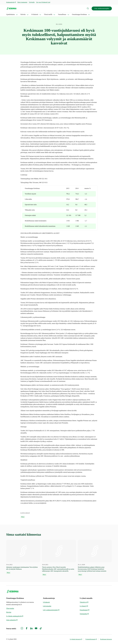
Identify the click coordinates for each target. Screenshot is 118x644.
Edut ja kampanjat (22, 2)
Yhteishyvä (84, 602)
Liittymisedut (47, 606)
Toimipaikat (84, 614)
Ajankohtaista (10, 14)
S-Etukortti (35, 14)
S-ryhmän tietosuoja (76, 639)
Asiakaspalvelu (11, 2)
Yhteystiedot (10, 608)
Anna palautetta (12, 620)
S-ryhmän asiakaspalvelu (15, 616)
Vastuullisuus (62, 14)
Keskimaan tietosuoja (106, 639)
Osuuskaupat (85, 610)
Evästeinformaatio (91, 639)
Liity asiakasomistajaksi (102, 8)
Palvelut (23, 14)
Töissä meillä (48, 14)
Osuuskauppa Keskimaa (79, 14)
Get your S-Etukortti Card (43, 2)
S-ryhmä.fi (84, 606)
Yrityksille (32, 2)
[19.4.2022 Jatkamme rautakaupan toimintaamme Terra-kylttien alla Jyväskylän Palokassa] (23, 557)
